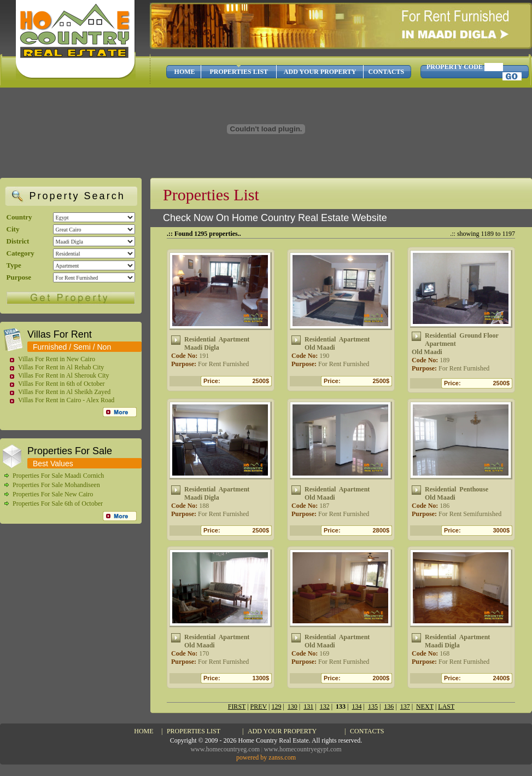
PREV (259, 706)
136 (389, 706)
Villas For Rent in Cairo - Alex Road (66, 400)
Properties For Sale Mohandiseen (56, 485)
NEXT (425, 706)
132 (325, 706)
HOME (185, 72)
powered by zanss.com (266, 757)
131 (308, 706)
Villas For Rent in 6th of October (62, 384)
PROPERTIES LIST (239, 72)
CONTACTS (386, 72)
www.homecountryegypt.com (303, 749)
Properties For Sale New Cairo (53, 494)
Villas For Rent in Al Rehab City (61, 367)
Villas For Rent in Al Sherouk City (64, 375)
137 (405, 706)
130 (293, 706)
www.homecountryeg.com (225, 749)
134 (356, 706)
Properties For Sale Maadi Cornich (58, 476)
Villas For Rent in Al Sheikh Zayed (64, 392)
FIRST (237, 706)
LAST (446, 706)
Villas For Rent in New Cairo (57, 359)
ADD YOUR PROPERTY (320, 72)
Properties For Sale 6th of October (58, 503)
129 (276, 706)
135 (373, 706)
